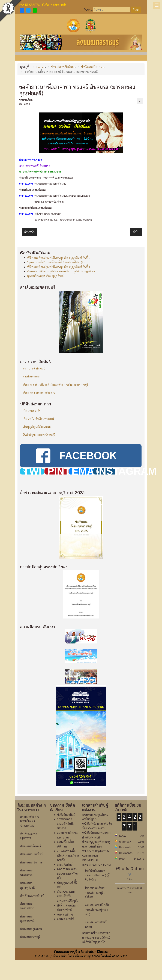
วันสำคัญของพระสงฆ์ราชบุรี (39, 435)
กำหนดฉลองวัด (32, 410)
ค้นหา (136, 10)
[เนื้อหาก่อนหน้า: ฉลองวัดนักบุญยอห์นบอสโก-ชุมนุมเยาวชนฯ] (29, 232)
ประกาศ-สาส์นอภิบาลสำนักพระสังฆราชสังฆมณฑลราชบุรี (55, 384)
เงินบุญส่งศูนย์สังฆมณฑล (37, 427)
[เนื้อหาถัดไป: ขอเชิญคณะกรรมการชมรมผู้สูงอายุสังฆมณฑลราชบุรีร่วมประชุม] (136, 232)
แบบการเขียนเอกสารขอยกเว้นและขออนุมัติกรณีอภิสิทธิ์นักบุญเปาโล (96, 937)
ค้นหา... (88, 10)
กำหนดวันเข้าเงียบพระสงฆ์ (38, 419)
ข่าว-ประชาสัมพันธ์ (34, 368)
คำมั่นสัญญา (89, 819)
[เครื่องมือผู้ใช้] (140, 101)
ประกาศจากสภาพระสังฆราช (39, 392)
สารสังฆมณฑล (31, 376)
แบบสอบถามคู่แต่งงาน (95, 815)
